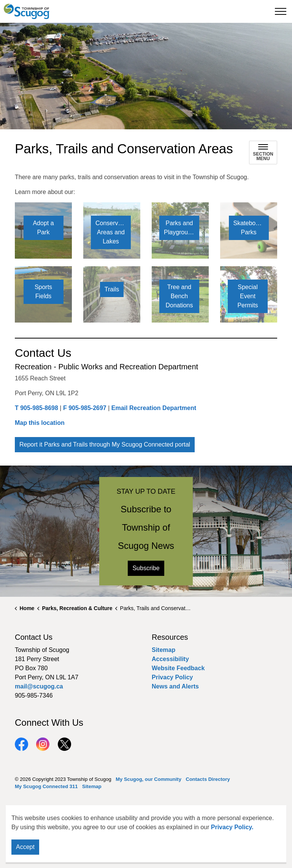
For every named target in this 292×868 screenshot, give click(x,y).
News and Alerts (175, 686)
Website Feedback (178, 668)
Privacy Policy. (232, 827)
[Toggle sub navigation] (263, 153)
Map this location (40, 423)
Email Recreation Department (154, 408)
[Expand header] (281, 11)
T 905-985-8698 (36, 408)
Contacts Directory (208, 779)
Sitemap (163, 650)
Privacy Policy (172, 677)
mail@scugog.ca (39, 686)
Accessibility (170, 659)
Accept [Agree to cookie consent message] (25, 847)
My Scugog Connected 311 (46, 786)
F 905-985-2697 (85, 408)
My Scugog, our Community (148, 779)
